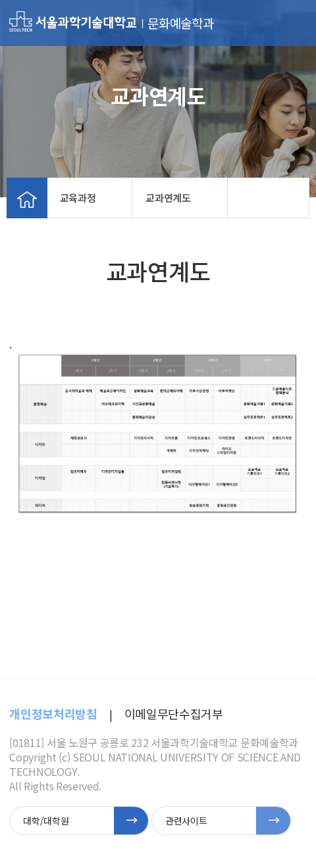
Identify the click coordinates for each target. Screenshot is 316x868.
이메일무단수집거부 (174, 713)
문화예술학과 (180, 23)
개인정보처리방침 (53, 713)
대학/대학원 (46, 821)
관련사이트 (186, 821)
